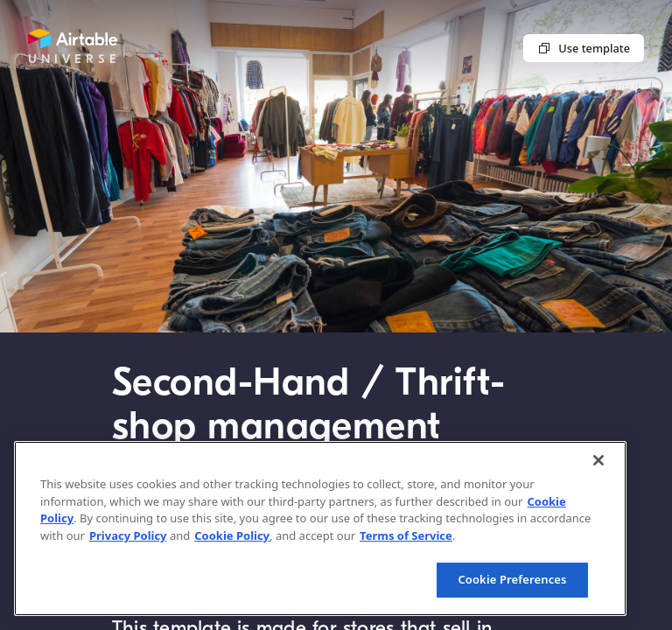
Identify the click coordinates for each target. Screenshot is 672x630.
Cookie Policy (232, 535)
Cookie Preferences (512, 579)
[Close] (598, 460)
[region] (320, 528)
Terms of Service (406, 535)
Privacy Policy (128, 535)
